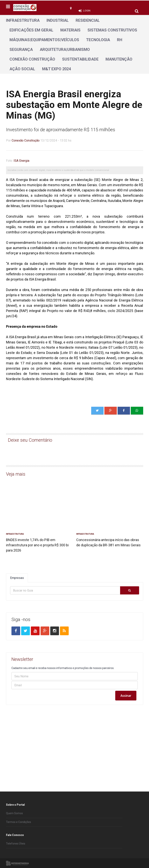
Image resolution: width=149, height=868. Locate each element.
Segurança (21, 50)
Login (87, 11)
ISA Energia (21, 161)
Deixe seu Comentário (30, 440)
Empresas (17, 578)
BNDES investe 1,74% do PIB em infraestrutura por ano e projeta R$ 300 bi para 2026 (37, 545)
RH (120, 40)
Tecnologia (98, 40)
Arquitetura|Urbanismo (65, 50)
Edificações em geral (31, 30)
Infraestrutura (23, 20)
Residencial (88, 20)
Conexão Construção (32, 59)
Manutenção (119, 59)
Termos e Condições (19, 822)
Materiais (70, 30)
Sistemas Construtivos (112, 30)
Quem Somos (14, 813)
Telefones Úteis (16, 844)
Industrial (58, 20)
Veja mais (16, 474)
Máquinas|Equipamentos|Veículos (44, 40)
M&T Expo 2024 (56, 69)
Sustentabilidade (80, 59)
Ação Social (22, 69)
